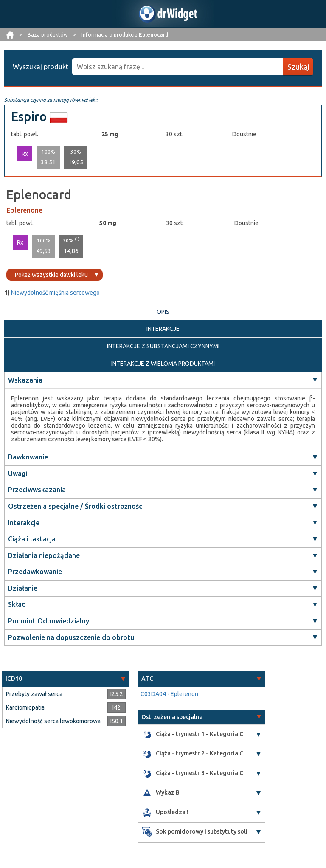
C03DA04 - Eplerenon (169, 694)
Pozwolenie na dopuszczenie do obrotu (71, 637)
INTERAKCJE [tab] (163, 329)
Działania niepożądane (44, 555)
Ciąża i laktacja (32, 539)
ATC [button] (147, 679)
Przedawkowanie (35, 572)
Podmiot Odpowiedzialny (49, 621)
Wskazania (25, 380)
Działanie (23, 588)
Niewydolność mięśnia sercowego (55, 293)
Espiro (29, 116)
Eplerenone (24, 210)
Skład (17, 604)
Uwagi (18, 473)
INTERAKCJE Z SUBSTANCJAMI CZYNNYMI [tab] (163, 346)
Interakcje (24, 523)
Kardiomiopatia (25, 707)
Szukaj (298, 67)
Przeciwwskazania (37, 490)
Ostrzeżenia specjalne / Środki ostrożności (76, 506)
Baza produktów (48, 35)
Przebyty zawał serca (34, 694)
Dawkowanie (28, 457)
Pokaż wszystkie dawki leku (51, 275)
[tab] (66, 679)
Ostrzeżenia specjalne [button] (172, 717)
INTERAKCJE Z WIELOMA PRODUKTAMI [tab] (163, 364)
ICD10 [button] (14, 679)
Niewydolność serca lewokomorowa (53, 721)
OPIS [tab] (163, 312)
